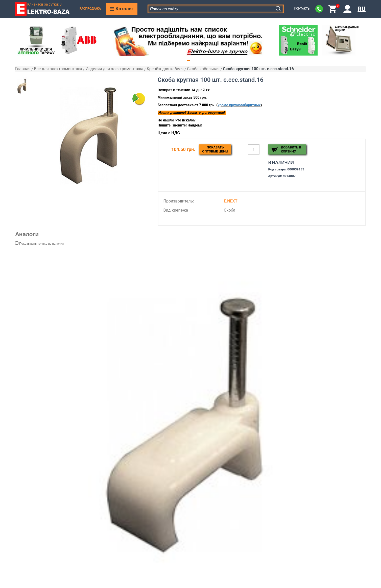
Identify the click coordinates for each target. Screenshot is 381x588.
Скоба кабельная (203, 69)
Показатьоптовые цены (215, 149)
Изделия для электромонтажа (114, 69)
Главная (23, 69)
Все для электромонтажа (58, 69)
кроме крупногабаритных (239, 105)
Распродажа (90, 9)
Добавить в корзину (291, 149)
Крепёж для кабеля (165, 69)
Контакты (302, 9)
